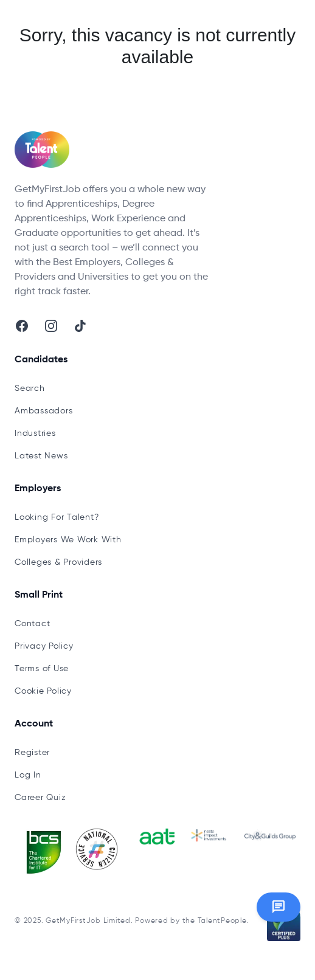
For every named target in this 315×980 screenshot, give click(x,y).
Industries (35, 433)
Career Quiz (40, 798)
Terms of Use (42, 669)
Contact (32, 624)
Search (30, 388)
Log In (28, 775)
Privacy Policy (44, 646)
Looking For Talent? (57, 517)
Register (32, 753)
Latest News (41, 456)
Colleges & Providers (58, 562)
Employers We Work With (68, 540)
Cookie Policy (43, 691)
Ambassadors (43, 411)
